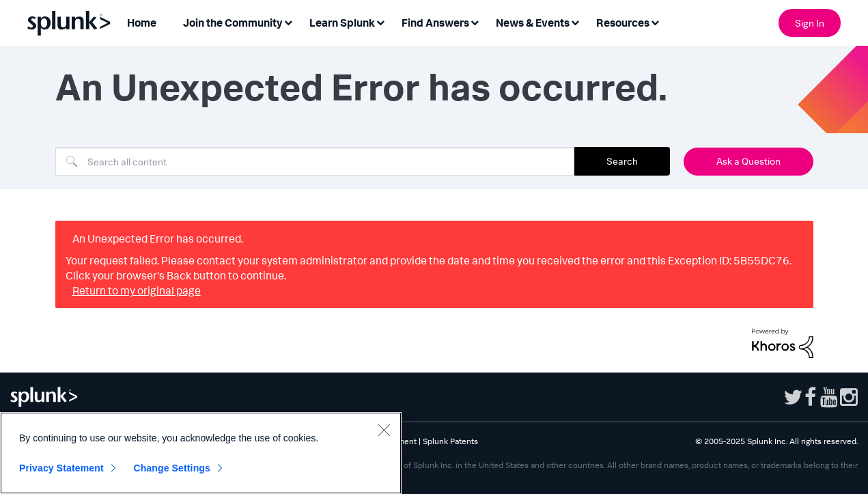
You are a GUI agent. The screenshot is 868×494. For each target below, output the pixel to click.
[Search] (315, 161)
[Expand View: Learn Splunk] (380, 22)
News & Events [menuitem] (533, 23)
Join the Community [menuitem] (233, 23)
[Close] (384, 430)
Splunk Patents (450, 441)
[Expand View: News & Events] (575, 22)
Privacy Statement (61, 468)
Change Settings (172, 468)
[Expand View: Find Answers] (475, 22)
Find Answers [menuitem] (435, 23)
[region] (201, 453)
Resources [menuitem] (623, 23)
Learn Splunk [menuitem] (342, 23)
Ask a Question (748, 161)
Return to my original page (137, 290)
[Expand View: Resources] (655, 22)
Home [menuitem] (142, 23)
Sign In (810, 23)
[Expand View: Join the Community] (288, 22)
